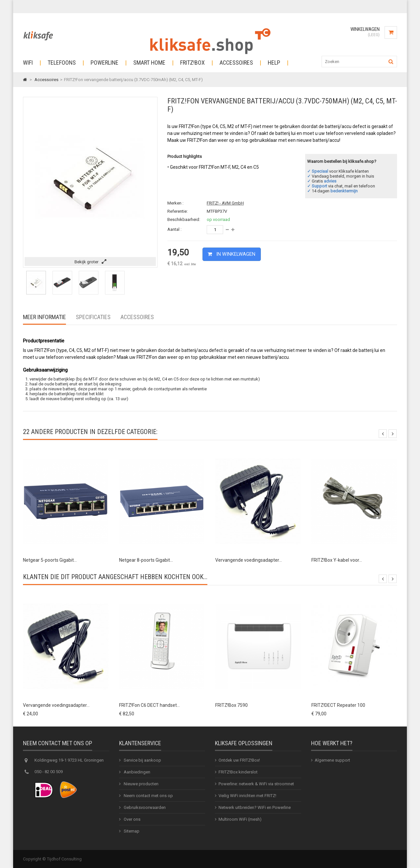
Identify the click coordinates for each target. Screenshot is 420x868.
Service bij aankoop (142, 760)
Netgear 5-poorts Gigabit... (50, 560)
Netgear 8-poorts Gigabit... (146, 560)
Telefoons (62, 63)
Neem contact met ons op (148, 796)
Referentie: (178, 211)
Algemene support (332, 760)
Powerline (105, 63)
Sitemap (131, 831)
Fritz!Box (192, 63)
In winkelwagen (233, 254)
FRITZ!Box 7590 (231, 705)
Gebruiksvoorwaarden (144, 807)
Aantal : (174, 229)
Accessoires (236, 63)
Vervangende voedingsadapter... (249, 560)
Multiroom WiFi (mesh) (240, 819)
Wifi (28, 63)
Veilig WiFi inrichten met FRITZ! (247, 796)
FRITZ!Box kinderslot (238, 772)
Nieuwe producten (141, 784)
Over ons (132, 819)
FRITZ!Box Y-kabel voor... (337, 560)
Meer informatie (44, 317)
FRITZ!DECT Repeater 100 (338, 705)
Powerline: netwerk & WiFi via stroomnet (256, 784)
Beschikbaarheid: (184, 219)
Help (274, 63)
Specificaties (93, 317)
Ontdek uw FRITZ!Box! (239, 760)
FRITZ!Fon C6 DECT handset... (149, 705)
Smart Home (149, 63)
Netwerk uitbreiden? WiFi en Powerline (255, 807)
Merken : (175, 203)
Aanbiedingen (136, 772)
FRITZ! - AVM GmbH (225, 203)
